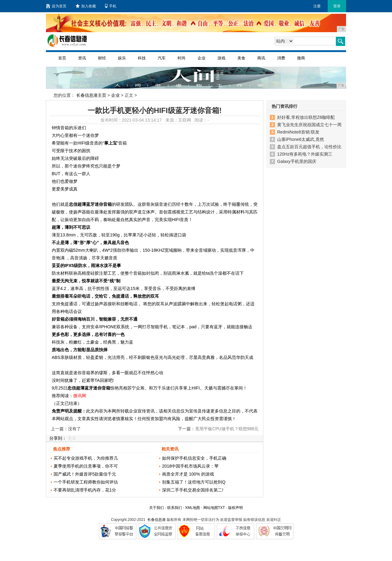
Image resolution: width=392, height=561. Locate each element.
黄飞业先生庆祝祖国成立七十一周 (309, 125)
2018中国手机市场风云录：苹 (190, 466)
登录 (337, 6)
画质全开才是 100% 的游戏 (188, 474)
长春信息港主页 (91, 95)
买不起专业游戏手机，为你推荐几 (86, 458)
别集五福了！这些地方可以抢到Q (194, 482)
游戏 (221, 58)
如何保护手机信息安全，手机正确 (194, 458)
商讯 (261, 58)
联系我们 (175, 508)
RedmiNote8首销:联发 (298, 132)
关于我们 (156, 508)
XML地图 (192, 508)
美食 (241, 58)
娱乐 (122, 58)
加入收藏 (86, 6)
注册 (317, 6)
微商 (301, 58)
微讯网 (80, 396)
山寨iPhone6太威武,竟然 (301, 139)
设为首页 (56, 6)
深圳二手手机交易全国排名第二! (193, 490)
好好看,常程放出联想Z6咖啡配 (306, 117)
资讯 (82, 58)
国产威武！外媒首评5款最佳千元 (85, 474)
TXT (221, 508)
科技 (142, 58)
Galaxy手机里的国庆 (297, 161)
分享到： (58, 438)
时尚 (182, 58)
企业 (202, 58)
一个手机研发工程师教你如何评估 (86, 482)
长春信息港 (156, 520)
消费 (281, 58)
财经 (102, 58)
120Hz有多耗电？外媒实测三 (305, 154)
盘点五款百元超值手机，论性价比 (309, 147)
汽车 (162, 58)
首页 (62, 58)
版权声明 (236, 508)
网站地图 (211, 508)
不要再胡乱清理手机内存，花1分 (85, 490)
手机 (111, 6)
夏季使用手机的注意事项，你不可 (86, 466)
